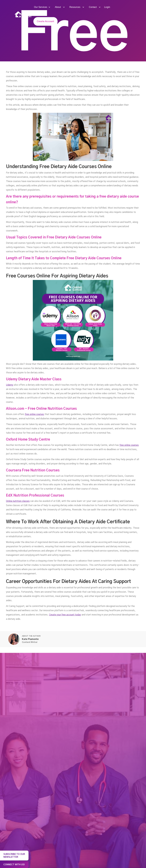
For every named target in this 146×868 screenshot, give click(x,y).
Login (107, 7)
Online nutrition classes (18, 501)
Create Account (45, 21)
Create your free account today (65, 615)
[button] (42, 7)
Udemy (10, 385)
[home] (23, 14)
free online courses (34, 414)
